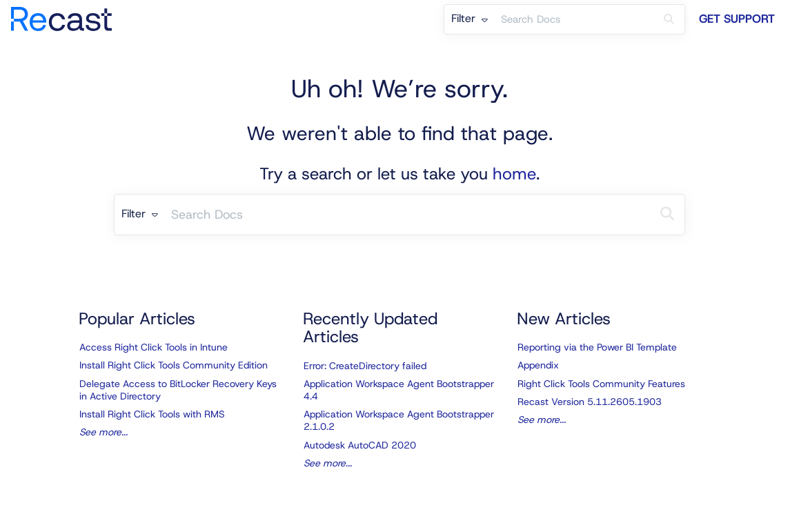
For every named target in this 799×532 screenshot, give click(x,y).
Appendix (538, 365)
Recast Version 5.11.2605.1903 (590, 402)
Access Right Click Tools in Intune (154, 347)
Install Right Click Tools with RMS (152, 414)
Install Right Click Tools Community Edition (174, 365)
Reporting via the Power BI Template (597, 347)
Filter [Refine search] (470, 18)
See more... (103, 432)
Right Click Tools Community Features (601, 384)
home (514, 174)
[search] (574, 19)
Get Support (737, 19)
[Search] (669, 19)
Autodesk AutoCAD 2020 (360, 445)
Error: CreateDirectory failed (365, 366)
